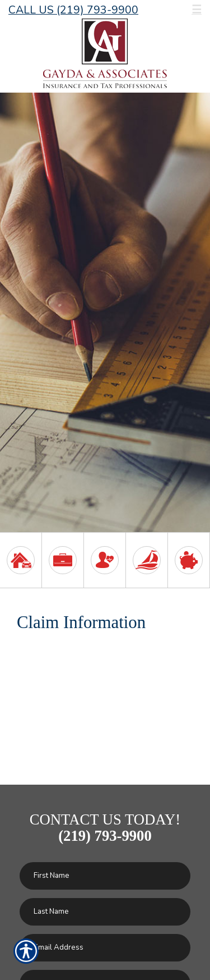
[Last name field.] (105, 912)
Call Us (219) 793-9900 (73, 10)
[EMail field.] (105, 948)
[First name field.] (105, 876)
